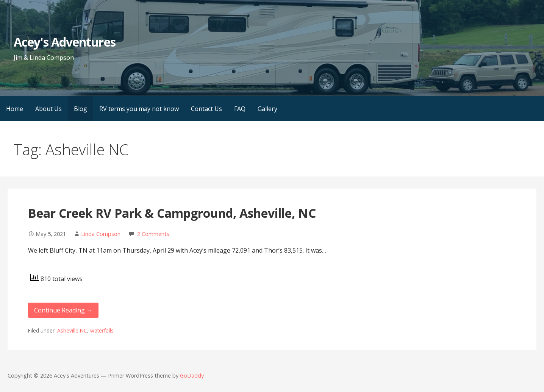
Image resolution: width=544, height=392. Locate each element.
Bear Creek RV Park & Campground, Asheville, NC (172, 213)
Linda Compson (101, 234)
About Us (48, 109)
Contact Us (206, 109)
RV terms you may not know (139, 109)
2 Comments (153, 234)
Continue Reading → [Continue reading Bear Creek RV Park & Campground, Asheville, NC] (63, 310)
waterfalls (102, 330)
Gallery (267, 109)
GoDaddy (192, 376)
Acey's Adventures (65, 42)
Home (15, 109)
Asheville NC (72, 330)
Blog (81, 109)
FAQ (240, 109)
